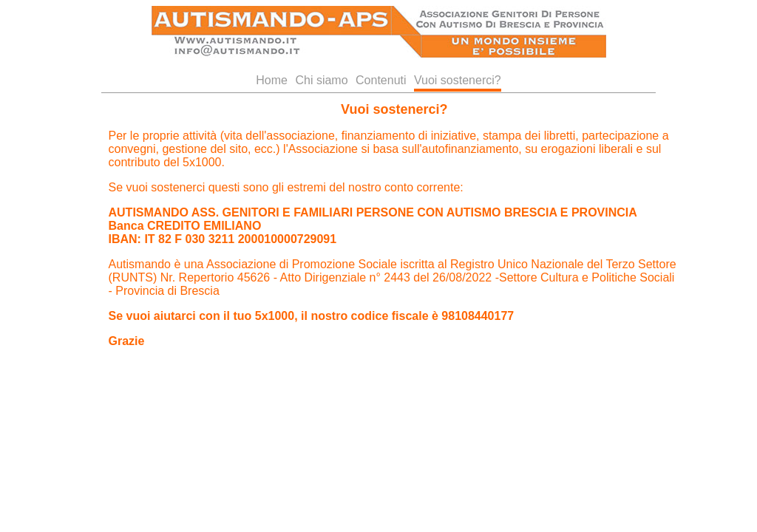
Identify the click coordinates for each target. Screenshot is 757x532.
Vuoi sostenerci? (458, 80)
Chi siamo (321, 80)
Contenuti (381, 80)
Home (272, 80)
